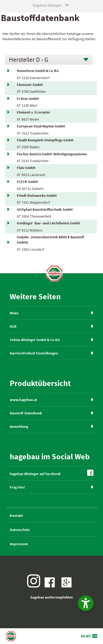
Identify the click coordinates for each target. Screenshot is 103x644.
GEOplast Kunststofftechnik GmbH (45, 209)
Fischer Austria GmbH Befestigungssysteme (52, 154)
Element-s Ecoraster (34, 112)
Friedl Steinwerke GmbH (37, 195)
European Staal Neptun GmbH (42, 126)
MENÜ (86, 636)
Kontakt (16, 516)
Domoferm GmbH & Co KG (39, 71)
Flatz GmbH (27, 168)
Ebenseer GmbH (30, 85)
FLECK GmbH (28, 182)
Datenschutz (20, 530)
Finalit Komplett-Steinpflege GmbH (46, 140)
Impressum (19, 544)
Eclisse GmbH (29, 99)
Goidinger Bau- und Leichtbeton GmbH (48, 223)
